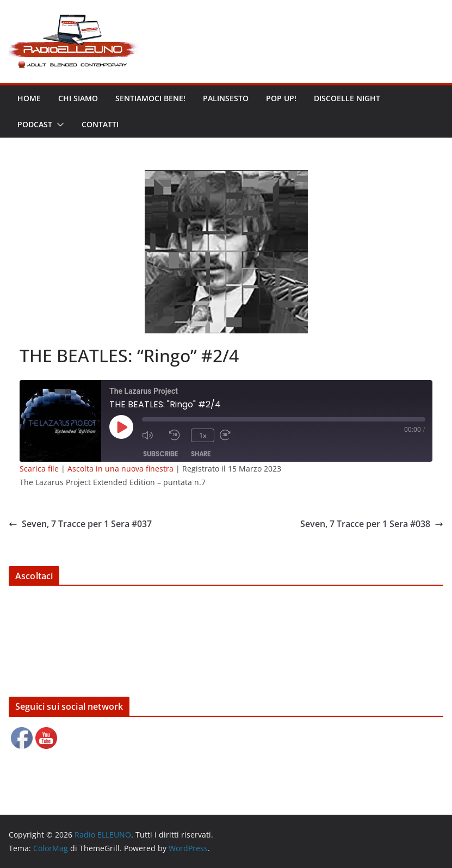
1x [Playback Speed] (203, 435)
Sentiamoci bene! (150, 98)
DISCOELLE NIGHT (347, 98)
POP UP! (281, 98)
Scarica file (39, 469)
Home (29, 98)
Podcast (35, 124)
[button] (58, 125)
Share (201, 454)
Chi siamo (78, 98)
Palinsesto (226, 98)
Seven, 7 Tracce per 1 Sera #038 (372, 524)
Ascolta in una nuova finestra (120, 469)
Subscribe (160, 454)
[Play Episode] (121, 427)
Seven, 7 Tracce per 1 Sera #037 (80, 524)
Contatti (100, 124)
